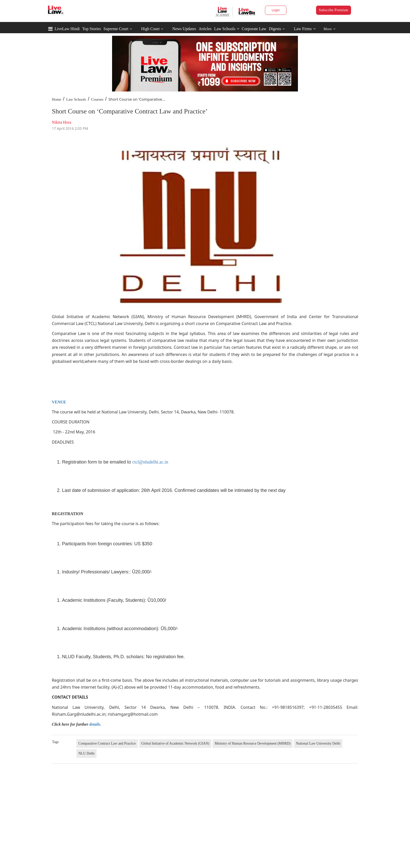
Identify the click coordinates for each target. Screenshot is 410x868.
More (329, 29)
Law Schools (227, 29)
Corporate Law (254, 29)
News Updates (184, 29)
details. (95, 724)
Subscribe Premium (334, 10)
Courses (97, 99)
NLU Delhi (86, 753)
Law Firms (305, 29)
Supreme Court (116, 29)
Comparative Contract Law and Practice (107, 743)
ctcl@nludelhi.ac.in (150, 462)
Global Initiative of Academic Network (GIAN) (175, 743)
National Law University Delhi (318, 743)
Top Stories (92, 29)
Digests (275, 29)
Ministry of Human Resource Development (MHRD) (253, 743)
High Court (150, 29)
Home (57, 99)
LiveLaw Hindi (67, 29)
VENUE (59, 402)
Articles (205, 29)
